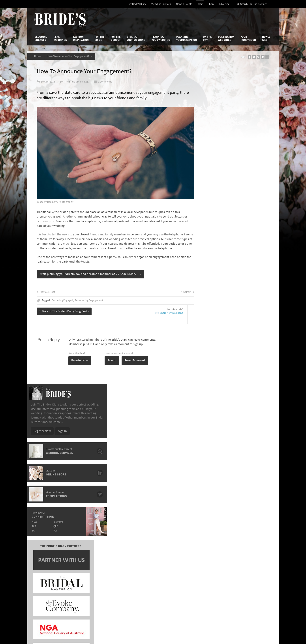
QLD (232, 214)
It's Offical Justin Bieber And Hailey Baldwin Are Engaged (73, 470)
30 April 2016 (46, 82)
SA (208, 219)
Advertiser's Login (87, 529)
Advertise (224, 4)
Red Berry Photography (61, 198)
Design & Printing (87, 534)
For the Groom (116, 38)
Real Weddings (60, 38)
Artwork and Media (171, 534)
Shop (211, 4)
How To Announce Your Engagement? (71, 56)
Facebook (252, 536)
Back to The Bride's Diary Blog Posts (64, 312)
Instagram (252, 543)
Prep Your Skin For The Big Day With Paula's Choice (145, 470)
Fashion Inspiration (81, 38)
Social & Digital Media (90, 538)
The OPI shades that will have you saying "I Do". (73, 442)
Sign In (113, 361)
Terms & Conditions (212, 534)
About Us (41, 529)
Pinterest (251, 557)
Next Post (181, 293)
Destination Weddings (226, 38)
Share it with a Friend (165, 314)
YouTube (251, 564)
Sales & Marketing (87, 543)
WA (231, 219)
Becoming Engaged (41, 38)
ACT (209, 214)
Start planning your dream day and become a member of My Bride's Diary (91, 275)
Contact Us (42, 534)
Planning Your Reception (187, 38)
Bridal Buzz (253, 529)
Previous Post (46, 293)
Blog (200, 4)
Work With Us (43, 543)
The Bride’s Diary (60, 20)
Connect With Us (252, 523)
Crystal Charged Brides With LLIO (139, 448)
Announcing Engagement (90, 301)
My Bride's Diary (137, 4)
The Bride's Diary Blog (75, 82)
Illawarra (234, 210)
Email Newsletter (257, 571)
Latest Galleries (127, 538)
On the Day (207, 38)
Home (38, 56)
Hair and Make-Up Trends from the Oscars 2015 (241, 444)
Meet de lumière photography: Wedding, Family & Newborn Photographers (73, 460)
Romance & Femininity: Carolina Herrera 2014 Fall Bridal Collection (240, 464)
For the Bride (100, 38)
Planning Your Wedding (161, 38)
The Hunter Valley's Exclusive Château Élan (145, 442)
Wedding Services (161, 4)
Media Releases (127, 529)
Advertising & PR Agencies (134, 543)
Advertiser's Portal (170, 538)
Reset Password (135, 361)
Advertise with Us (46, 538)
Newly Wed (266, 38)
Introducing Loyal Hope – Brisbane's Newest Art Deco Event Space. (148, 460)
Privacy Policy (208, 529)
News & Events (184, 4)
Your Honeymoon (248, 38)
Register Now (81, 361)
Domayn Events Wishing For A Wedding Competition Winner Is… (240, 474)
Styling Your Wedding (136, 38)
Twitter (250, 550)
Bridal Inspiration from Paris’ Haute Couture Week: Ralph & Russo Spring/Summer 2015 (243, 454)
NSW (210, 210)
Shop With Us (167, 529)
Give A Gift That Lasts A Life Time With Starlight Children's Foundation (73, 450)
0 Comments (103, 82)
